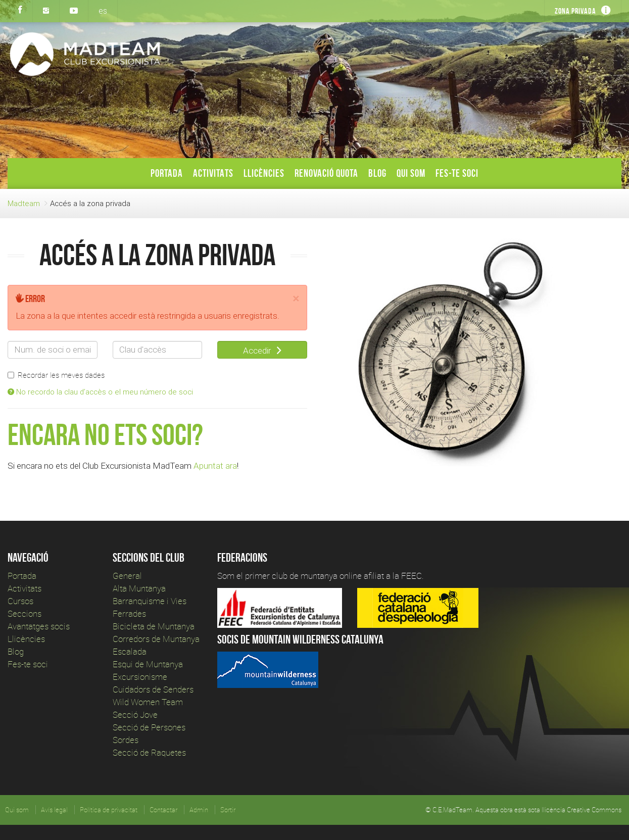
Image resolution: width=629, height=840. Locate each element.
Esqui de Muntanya (148, 664)
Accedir (262, 351)
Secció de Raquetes (149, 752)
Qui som (411, 173)
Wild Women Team (148, 702)
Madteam (24, 203)
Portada (167, 173)
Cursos (20, 601)
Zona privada (575, 11)
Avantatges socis (39, 626)
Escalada (130, 651)
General (127, 576)
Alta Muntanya (139, 588)
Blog (377, 173)
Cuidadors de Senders (153, 689)
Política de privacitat (109, 810)
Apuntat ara (215, 466)
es (103, 11)
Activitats (213, 173)
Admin (199, 810)
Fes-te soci (457, 173)
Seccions (25, 613)
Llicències (264, 173)
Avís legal (54, 810)
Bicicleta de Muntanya (154, 626)
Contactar (163, 810)
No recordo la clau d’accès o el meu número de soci (100, 392)
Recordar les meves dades (56, 375)
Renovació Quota (326, 173)
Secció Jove (135, 714)
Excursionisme (140, 677)
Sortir (228, 810)
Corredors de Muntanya (157, 639)
